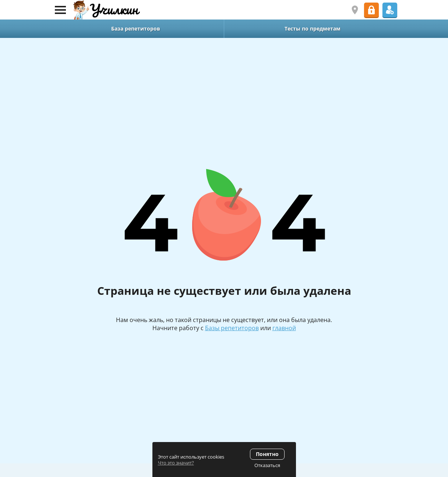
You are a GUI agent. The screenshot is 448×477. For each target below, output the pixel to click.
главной (284, 328)
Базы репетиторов (232, 328)
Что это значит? (176, 463)
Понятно (267, 454)
